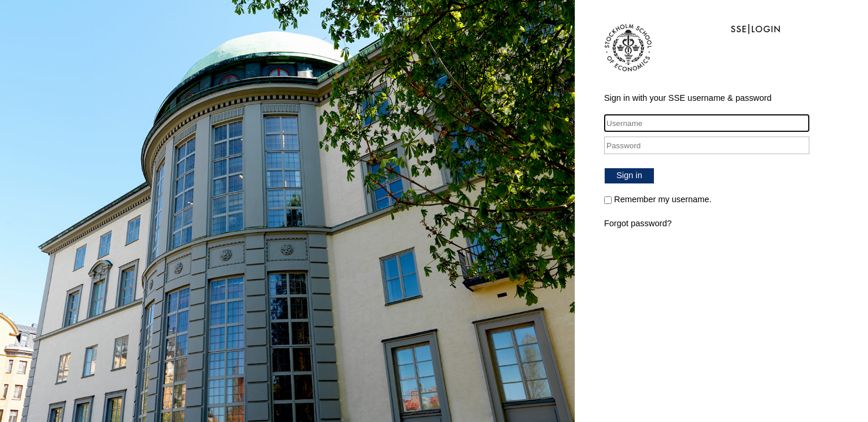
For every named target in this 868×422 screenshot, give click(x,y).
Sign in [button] (629, 175)
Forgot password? (638, 223)
